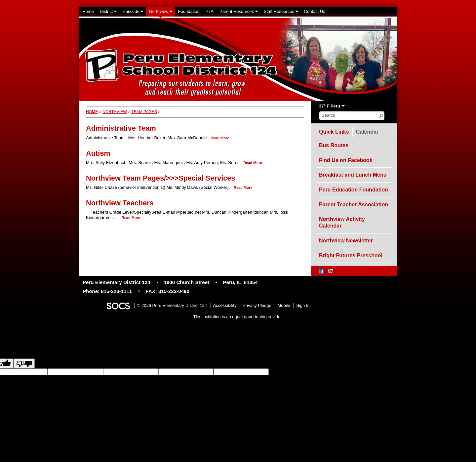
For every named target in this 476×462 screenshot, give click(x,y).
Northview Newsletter (346, 241)
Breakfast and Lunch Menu (353, 175)
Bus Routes (334, 145)
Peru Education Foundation (354, 190)
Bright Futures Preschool (351, 255)
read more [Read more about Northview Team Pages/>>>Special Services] (243, 188)
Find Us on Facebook (346, 160)
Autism (98, 153)
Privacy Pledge (257, 305)
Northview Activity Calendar (342, 222)
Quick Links (334, 132)
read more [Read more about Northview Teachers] (131, 218)
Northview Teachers (120, 203)
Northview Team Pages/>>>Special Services (160, 178)
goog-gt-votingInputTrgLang (348, 372)
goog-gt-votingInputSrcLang (295, 372)
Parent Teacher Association (354, 205)
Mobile (284, 305)
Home (92, 112)
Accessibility (225, 305)
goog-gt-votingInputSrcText (400, 372)
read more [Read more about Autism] (253, 163)
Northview (115, 112)
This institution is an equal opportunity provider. (238, 317)
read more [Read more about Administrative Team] (220, 138)
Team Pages (144, 112)
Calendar (369, 131)
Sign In (303, 305)
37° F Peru (330, 106)
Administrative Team (121, 128)
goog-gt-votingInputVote (50, 378)
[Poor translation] (24, 363)
